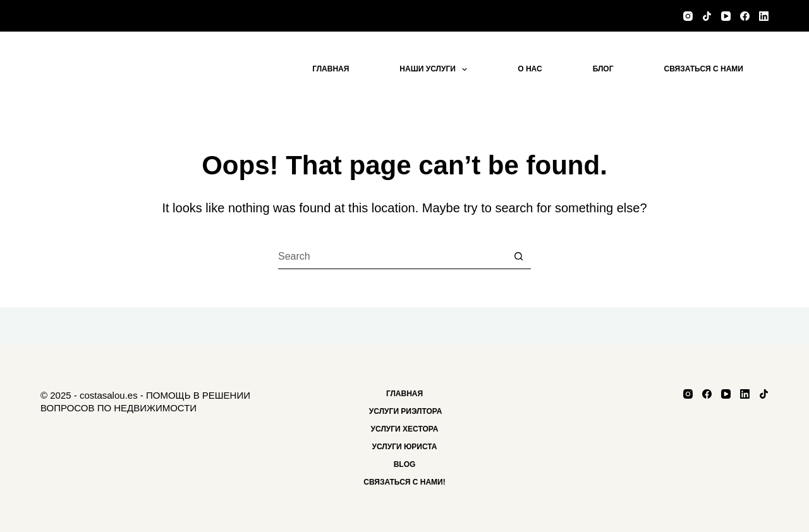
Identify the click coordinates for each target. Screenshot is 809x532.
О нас (530, 69)
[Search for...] (392, 257)
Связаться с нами (704, 69)
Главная (331, 69)
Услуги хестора (405, 429)
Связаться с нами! (404, 482)
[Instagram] (688, 16)
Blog (405, 464)
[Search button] (518, 257)
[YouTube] (726, 16)
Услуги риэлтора (405, 411)
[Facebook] (745, 16)
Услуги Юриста (404, 447)
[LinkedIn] (764, 16)
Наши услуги (436, 70)
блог (603, 69)
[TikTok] (707, 16)
